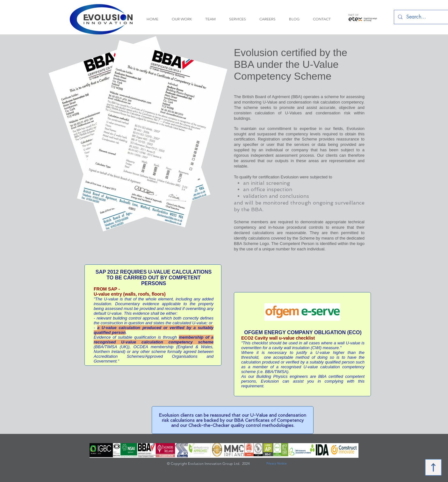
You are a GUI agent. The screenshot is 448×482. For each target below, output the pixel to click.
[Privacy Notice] (277, 464)
